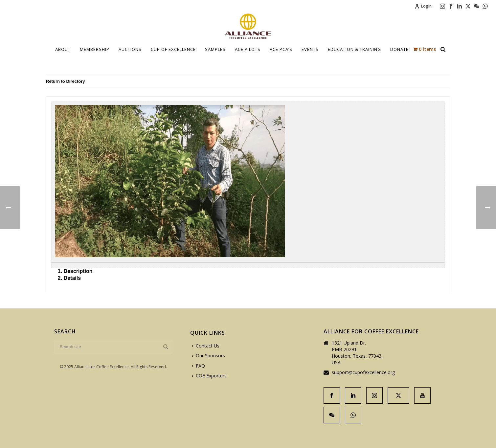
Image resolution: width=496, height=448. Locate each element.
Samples (215, 49)
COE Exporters (209, 376)
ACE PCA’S (281, 49)
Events (310, 49)
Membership (95, 49)
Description (78, 271)
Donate (399, 49)
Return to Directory (65, 81)
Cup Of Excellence (173, 49)
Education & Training (354, 49)
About (63, 49)
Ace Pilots (248, 49)
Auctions (130, 49)
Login (423, 6)
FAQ (198, 366)
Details (72, 278)
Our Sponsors (208, 356)
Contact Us (206, 346)
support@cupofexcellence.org (363, 372)
